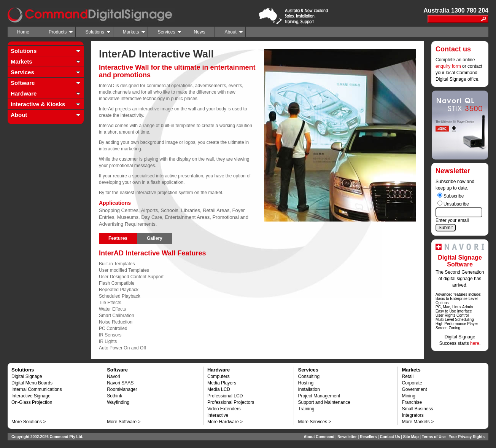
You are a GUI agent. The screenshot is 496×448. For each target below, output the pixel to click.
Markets (134, 32)
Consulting (309, 376)
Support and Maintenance (324, 402)
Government (414, 389)
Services (169, 32)
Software (23, 83)
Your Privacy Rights (467, 437)
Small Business (417, 409)
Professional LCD (225, 396)
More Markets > (418, 422)
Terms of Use (434, 437)
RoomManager (122, 389)
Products (61, 32)
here (475, 343)
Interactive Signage (31, 396)
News (199, 32)
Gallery (155, 238)
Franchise (412, 402)
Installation (309, 389)
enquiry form (448, 66)
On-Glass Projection (32, 402)
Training (306, 409)
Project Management (319, 396)
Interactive (218, 415)
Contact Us (390, 437)
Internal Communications (37, 389)
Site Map (411, 437)
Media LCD (219, 389)
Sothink (114, 396)
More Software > (124, 422)
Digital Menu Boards (32, 383)
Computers (219, 376)
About (234, 32)
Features (118, 238)
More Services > (314, 422)
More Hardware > (225, 422)
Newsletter (347, 437)
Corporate (412, 383)
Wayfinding (118, 402)
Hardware (24, 93)
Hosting (306, 383)
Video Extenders (224, 409)
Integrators (413, 415)
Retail (408, 376)
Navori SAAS (120, 383)
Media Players (222, 383)
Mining (408, 396)
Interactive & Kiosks (38, 104)
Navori (114, 376)
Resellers (368, 437)
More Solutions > (29, 422)
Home (23, 32)
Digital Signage (27, 376)
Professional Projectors (231, 402)
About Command (319, 437)
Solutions (98, 32)
